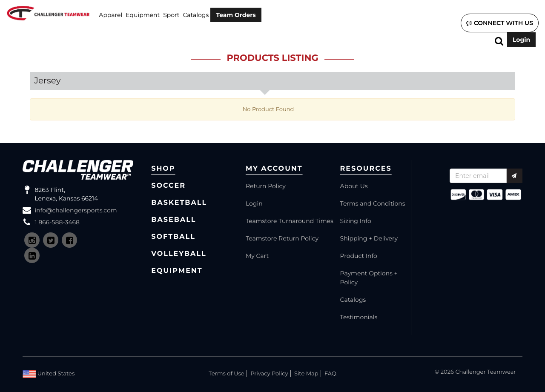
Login (521, 40)
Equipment (143, 15)
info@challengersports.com (76, 210)
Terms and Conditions (373, 203)
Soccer (168, 186)
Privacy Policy (269, 374)
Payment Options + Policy (369, 278)
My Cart (257, 256)
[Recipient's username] (478, 176)
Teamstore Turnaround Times (290, 221)
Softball (173, 237)
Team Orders (236, 15)
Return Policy (266, 186)
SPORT (171, 15)
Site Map (306, 374)
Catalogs (196, 15)
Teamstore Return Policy (282, 238)
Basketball (179, 203)
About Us (354, 186)
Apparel (110, 15)
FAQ (330, 374)
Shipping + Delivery (369, 238)
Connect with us (500, 23)
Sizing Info (356, 221)
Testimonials (359, 317)
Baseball (174, 220)
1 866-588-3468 (57, 222)
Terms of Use (227, 374)
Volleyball (179, 254)
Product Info (359, 256)
